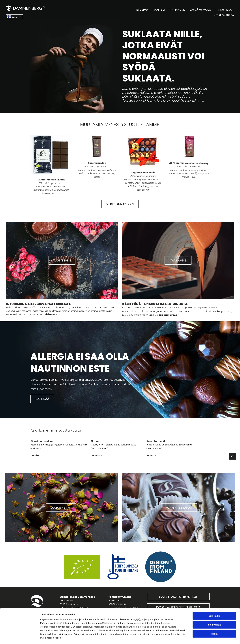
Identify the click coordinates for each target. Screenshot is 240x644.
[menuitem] (140, 10)
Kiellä (214, 624)
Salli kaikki (215, 606)
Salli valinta (215, 615)
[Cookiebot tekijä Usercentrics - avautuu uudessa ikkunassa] (20, 638)
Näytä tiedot (164, 638)
